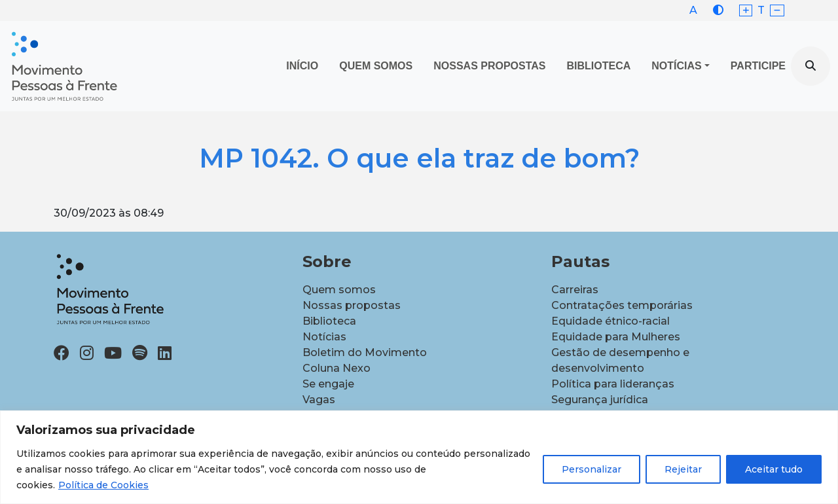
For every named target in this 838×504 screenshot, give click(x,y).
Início (302, 66)
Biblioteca (599, 66)
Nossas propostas (489, 66)
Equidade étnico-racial (610, 321)
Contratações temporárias (622, 305)
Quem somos (339, 290)
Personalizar (592, 469)
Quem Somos (376, 66)
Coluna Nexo (337, 368)
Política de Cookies (103, 485)
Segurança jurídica (600, 400)
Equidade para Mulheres (616, 337)
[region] (419, 457)
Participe (758, 66)
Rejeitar (683, 469)
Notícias (676, 66)
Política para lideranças (613, 384)
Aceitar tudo (774, 469)
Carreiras (575, 290)
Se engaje (328, 384)
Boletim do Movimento (365, 352)
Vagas (319, 400)
